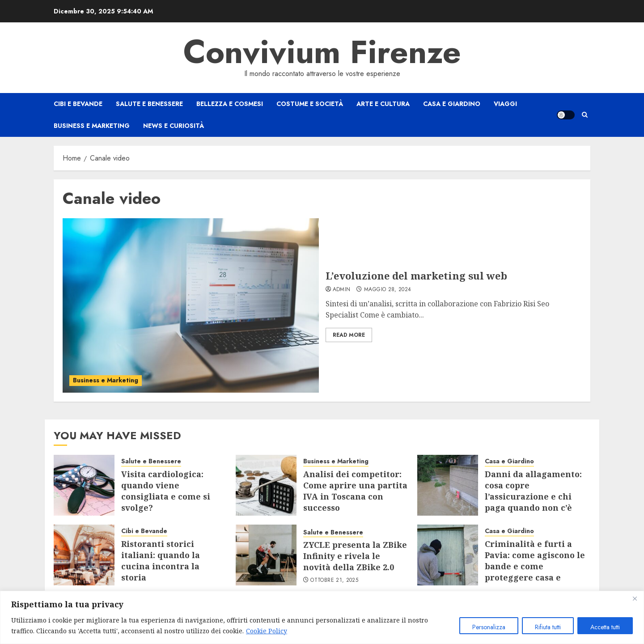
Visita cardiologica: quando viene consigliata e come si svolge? (166, 491)
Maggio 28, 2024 (388, 290)
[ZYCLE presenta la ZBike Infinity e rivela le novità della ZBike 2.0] (266, 555)
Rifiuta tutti (548, 627)
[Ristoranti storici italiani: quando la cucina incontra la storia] (84, 555)
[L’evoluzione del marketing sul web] (191, 305)
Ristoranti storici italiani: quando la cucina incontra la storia (161, 561)
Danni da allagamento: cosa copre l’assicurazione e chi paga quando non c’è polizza (533, 497)
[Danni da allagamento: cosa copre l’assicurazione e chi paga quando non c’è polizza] (448, 485)
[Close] (635, 598)
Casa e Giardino (452, 104)
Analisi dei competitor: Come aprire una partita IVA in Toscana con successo (355, 491)
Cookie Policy (267, 631)
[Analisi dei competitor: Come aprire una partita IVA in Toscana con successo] (266, 485)
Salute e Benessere (149, 104)
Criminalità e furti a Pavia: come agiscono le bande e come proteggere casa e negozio (535, 566)
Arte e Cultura (383, 104)
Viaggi (505, 104)
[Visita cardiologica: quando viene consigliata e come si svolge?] (84, 485)
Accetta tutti (605, 627)
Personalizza (489, 627)
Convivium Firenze (322, 52)
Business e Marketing (92, 126)
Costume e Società (310, 104)
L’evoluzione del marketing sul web (416, 275)
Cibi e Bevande (78, 104)
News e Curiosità (174, 126)
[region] (322, 617)
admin (342, 290)
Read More (349, 335)
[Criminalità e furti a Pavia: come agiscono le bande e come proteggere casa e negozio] (448, 555)
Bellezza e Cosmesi (230, 104)
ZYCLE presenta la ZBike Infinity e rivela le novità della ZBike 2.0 (355, 556)
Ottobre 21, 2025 (334, 580)
